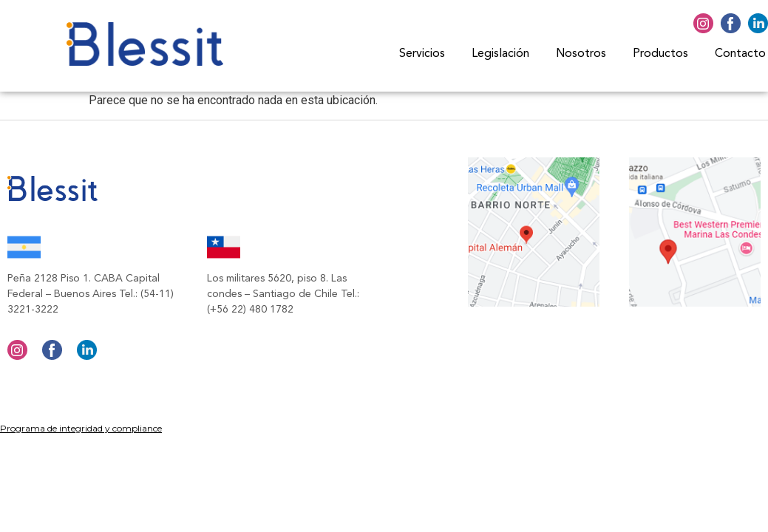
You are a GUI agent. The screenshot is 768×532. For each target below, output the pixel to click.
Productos (660, 54)
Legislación (500, 54)
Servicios (422, 54)
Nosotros (581, 54)
